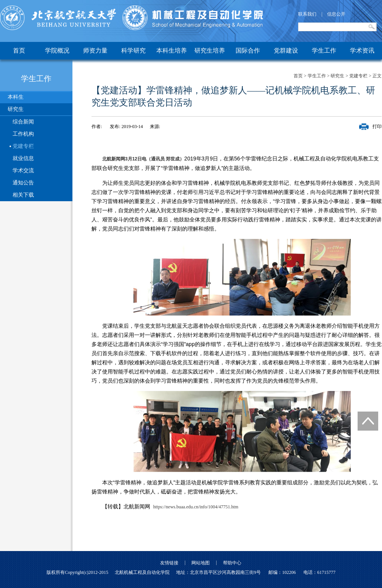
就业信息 (23, 158)
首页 (19, 50)
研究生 (16, 109)
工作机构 (23, 134)
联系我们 (307, 14)
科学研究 (133, 50)
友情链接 (169, 563)
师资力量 (95, 50)
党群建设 (286, 50)
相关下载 (23, 195)
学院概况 (57, 50)
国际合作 (248, 50)
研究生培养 (210, 50)
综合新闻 (23, 122)
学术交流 (23, 171)
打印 (377, 127)
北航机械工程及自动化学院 (142, 572)
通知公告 (23, 183)
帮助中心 (232, 563)
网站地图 (201, 563)
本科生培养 (172, 50)
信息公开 (336, 14)
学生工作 (324, 50)
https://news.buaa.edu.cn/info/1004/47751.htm (196, 507)
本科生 (16, 97)
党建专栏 (23, 146)
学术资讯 (362, 50)
